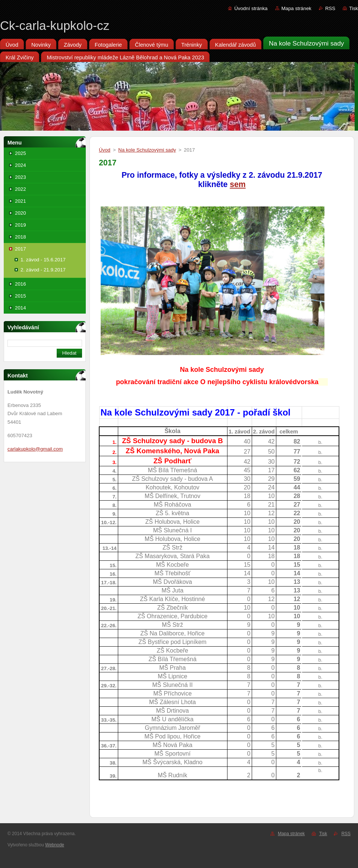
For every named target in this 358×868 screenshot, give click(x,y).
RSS (330, 8)
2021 (21, 201)
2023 (21, 177)
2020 (21, 213)
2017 (21, 249)
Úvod (105, 150)
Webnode (55, 845)
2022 (21, 189)
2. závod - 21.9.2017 (43, 270)
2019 (21, 225)
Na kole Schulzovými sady (147, 150)
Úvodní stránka (251, 8)
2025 (21, 153)
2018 (21, 237)
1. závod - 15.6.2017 (43, 260)
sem (238, 184)
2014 (21, 308)
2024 (21, 165)
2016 (21, 284)
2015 (21, 296)
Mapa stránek (296, 8)
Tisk (354, 8)
